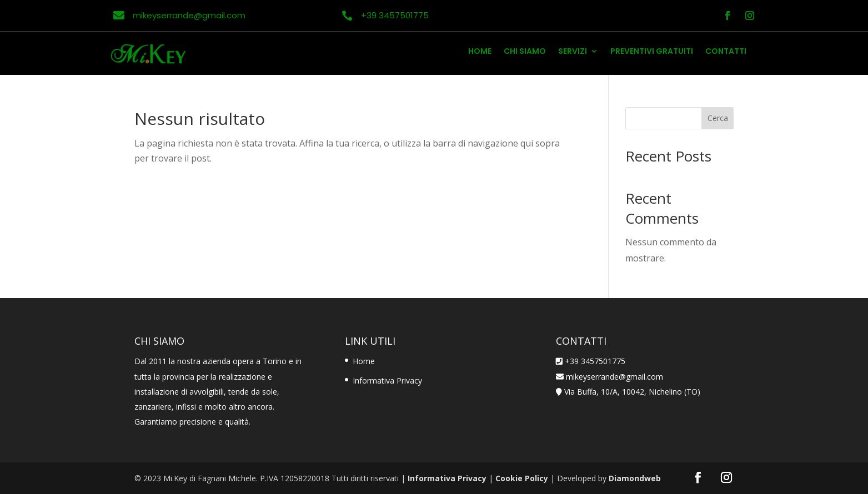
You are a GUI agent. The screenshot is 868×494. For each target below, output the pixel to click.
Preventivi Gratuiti (652, 52)
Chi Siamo (525, 52)
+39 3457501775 (595, 361)
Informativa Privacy (387, 380)
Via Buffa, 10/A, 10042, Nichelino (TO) (632, 392)
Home (480, 52)
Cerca (718, 118)
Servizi (573, 52)
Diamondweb (635, 478)
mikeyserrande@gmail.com (613, 377)
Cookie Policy (522, 478)
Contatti (726, 52)
